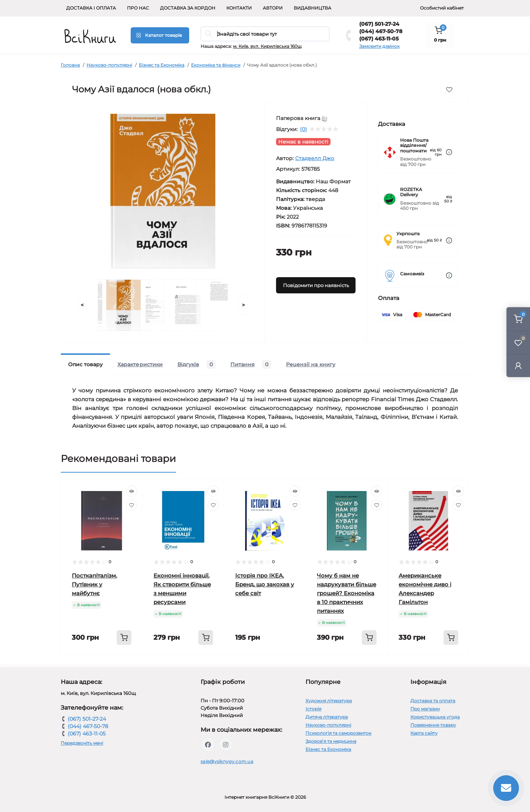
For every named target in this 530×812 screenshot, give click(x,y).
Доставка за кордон (188, 8)
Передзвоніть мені (82, 743)
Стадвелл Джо (315, 158)
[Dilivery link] (449, 152)
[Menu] (160, 35)
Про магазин (425, 709)
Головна (70, 65)
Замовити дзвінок (379, 46)
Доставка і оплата (91, 8)
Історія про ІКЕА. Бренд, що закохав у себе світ (265, 584)
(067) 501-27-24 (379, 24)
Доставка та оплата (433, 701)
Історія (313, 709)
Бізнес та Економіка (162, 65)
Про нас (138, 8)
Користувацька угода (435, 717)
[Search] (209, 34)
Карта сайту (424, 733)
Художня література (329, 701)
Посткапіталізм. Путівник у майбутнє (94, 584)
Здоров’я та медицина (331, 741)
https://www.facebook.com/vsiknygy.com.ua (208, 745)
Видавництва (312, 8)
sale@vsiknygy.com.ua (227, 761)
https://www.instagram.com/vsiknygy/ (226, 745)
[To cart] (124, 638)
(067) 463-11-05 (379, 39)
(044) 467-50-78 (381, 31)
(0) (303, 129)
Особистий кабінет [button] (442, 8)
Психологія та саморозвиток (338, 733)
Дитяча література (327, 717)
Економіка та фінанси (216, 65)
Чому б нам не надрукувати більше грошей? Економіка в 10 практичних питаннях (347, 593)
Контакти (239, 8)
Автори (273, 8)
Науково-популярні (109, 65)
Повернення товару (433, 725)
